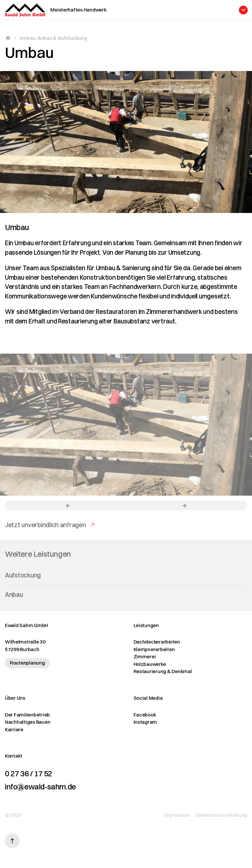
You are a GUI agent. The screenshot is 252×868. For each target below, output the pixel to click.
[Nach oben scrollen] (12, 841)
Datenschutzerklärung (221, 815)
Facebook (145, 715)
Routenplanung (27, 663)
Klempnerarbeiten (154, 649)
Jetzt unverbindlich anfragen (45, 530)
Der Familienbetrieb (27, 715)
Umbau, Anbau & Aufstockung (53, 38)
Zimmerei (145, 657)
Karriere (14, 729)
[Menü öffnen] (146, 10)
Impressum (177, 815)
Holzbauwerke (150, 664)
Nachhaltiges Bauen (28, 722)
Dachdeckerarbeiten (157, 642)
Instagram (145, 722)
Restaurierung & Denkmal (163, 671)
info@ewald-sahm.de (40, 787)
